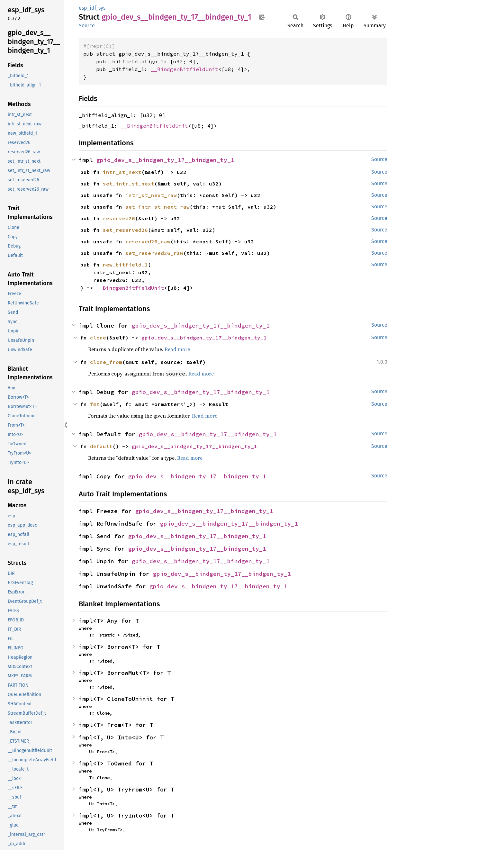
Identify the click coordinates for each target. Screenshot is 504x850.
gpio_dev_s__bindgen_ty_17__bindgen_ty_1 (165, 160)
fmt (95, 404)
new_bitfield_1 (125, 265)
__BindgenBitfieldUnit (184, 69)
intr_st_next (122, 172)
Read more (177, 349)
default (101, 446)
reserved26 (119, 218)
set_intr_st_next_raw (157, 207)
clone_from (106, 362)
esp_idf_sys (92, 8)
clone (98, 338)
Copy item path (262, 17)
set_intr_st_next (129, 184)
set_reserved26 (125, 230)
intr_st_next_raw (151, 195)
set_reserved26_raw (154, 253)
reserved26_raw (148, 241)
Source (87, 26)
